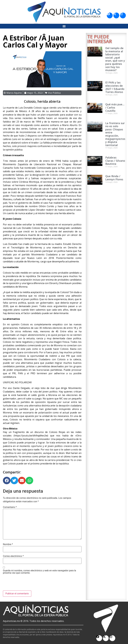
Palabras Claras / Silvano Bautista (115, 161)
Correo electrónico (13, 556)
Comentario (10, 507)
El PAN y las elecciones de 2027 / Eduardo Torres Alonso (115, 87)
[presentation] (25, 583)
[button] (64, 26)
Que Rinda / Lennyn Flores (114, 178)
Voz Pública (54, 93)
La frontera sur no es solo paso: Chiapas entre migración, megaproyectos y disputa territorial (115, 134)
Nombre (8, 544)
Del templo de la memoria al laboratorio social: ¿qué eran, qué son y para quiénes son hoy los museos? (115, 59)
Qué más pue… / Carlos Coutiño (115, 107)
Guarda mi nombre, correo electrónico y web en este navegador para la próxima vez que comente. (39, 572)
